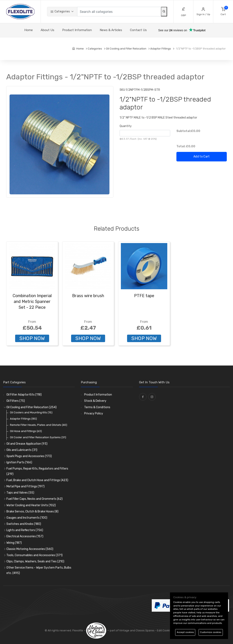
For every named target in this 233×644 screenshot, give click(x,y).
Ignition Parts (19, 462)
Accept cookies (185, 632)
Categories (60, 11)
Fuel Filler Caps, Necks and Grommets (35, 499)
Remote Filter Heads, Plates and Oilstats (39, 425)
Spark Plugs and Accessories (29, 456)
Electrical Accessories (25, 536)
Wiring (14, 543)
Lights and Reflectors (25, 530)
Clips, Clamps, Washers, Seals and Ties (35, 561)
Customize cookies (211, 632)
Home (29, 30)
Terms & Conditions (97, 407)
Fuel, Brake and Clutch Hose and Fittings (37, 480)
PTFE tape (144, 296)
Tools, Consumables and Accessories (35, 555)
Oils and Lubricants (22, 450)
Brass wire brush (88, 296)
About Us (47, 30)
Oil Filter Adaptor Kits (24, 395)
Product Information (77, 30)
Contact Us (138, 30)
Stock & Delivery (95, 401)
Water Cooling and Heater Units (31, 505)
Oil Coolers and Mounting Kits (31, 412)
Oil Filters (16, 401)
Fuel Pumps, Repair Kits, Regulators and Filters (37, 471)
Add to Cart (202, 157)
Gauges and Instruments (27, 518)
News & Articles (111, 30)
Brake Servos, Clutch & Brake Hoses (32, 511)
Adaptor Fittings (23, 419)
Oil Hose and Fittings (26, 431)
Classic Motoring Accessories (30, 549)
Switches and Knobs (24, 524)
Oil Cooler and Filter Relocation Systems (38, 437)
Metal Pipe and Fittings (25, 486)
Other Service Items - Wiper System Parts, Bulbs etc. (39, 570)
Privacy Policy (94, 413)
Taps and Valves (20, 493)
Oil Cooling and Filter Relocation (32, 407)
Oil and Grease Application (27, 444)
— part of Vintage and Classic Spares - (121, 630)
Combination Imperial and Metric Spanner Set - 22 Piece (32, 301)
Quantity (126, 126)
